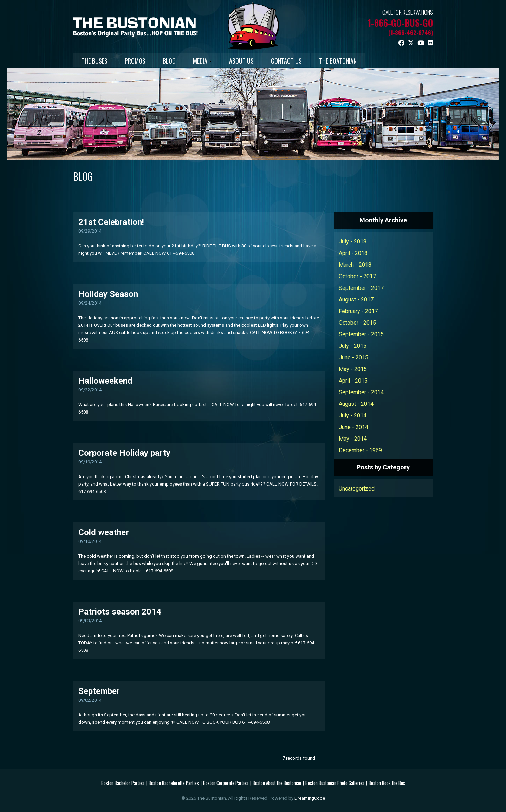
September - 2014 (361, 392)
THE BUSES (97, 61)
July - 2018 (353, 241)
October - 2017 (357, 276)
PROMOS (143, 61)
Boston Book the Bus (387, 782)
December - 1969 (360, 450)
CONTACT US (315, 61)
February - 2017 (358, 311)
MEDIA (221, 61)
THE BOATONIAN (372, 61)
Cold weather (104, 532)
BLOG (182, 61)
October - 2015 (357, 322)
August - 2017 (356, 299)
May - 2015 (353, 369)
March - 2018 (355, 264)
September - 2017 (361, 288)
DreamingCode (310, 798)
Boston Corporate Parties (226, 782)
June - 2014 (353, 427)
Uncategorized (357, 488)
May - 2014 (353, 438)
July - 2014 (353, 415)
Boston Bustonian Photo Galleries (335, 782)
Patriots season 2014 (120, 611)
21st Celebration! (111, 222)
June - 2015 (353, 357)
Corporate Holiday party (124, 453)
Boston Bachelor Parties (123, 782)
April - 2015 (353, 380)
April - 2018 (353, 253)
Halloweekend (105, 381)
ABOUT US (265, 61)
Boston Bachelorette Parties (174, 782)
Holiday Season (108, 294)
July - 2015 (353, 346)
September (99, 691)
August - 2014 (356, 404)
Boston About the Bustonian (277, 782)
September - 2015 (361, 334)
